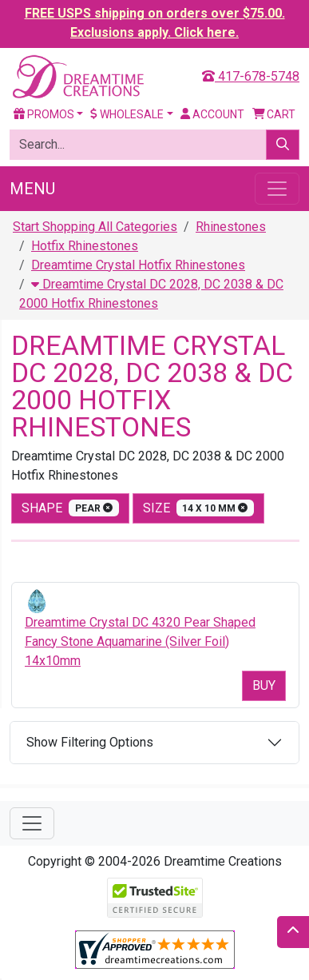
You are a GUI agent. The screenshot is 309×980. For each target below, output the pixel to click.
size (199, 508)
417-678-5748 (251, 76)
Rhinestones (231, 227)
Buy (264, 685)
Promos (44, 114)
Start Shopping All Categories (95, 227)
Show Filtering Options (90, 742)
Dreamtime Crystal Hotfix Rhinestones (138, 265)
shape (70, 508)
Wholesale (127, 114)
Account (212, 114)
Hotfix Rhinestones (85, 246)
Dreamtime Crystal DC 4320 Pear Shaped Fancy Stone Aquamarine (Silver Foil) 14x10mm (140, 641)
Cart (274, 114)
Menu (32, 189)
